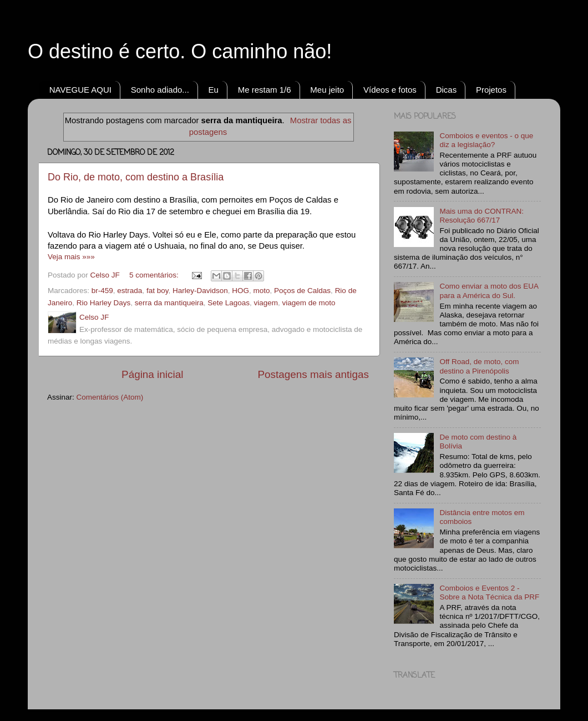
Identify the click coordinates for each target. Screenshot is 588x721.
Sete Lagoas (229, 303)
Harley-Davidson (200, 291)
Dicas (447, 90)
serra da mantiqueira (169, 303)
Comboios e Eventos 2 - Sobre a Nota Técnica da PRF (489, 593)
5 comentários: (155, 275)
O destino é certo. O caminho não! (180, 51)
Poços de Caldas (302, 291)
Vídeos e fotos (390, 90)
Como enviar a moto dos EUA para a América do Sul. (489, 291)
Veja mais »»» (71, 257)
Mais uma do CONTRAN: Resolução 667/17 (481, 216)
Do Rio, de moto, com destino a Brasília (136, 177)
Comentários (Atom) (110, 397)
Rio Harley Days (104, 303)
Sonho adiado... (160, 90)
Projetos (491, 90)
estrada (130, 291)
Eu (214, 90)
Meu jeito (327, 90)
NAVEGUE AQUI (80, 90)
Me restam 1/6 (265, 90)
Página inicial (152, 374)
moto (262, 291)
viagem (266, 303)
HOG (240, 291)
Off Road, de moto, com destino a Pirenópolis (479, 366)
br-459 (102, 291)
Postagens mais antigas (313, 374)
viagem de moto (309, 303)
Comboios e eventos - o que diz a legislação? (486, 140)
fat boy (158, 291)
